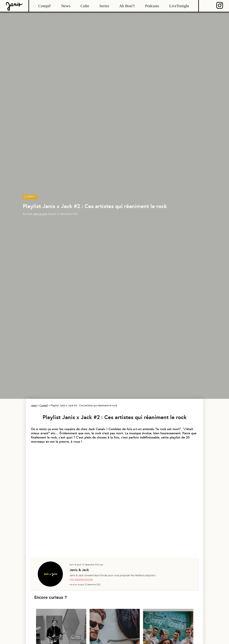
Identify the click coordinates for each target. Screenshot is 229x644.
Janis (34, 405)
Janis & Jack (40, 214)
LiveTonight (179, 6)
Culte (85, 6)
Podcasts (152, 6)
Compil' (45, 6)
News (66, 6)
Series (104, 6)
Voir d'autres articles (81, 579)
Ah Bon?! (127, 6)
